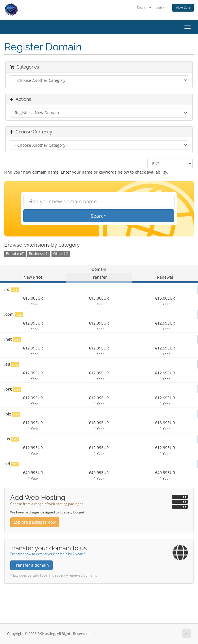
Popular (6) (15, 254)
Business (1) (39, 254)
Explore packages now (35, 522)
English (144, 7)
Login (160, 7)
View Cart (183, 8)
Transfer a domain (31, 565)
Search (99, 216)
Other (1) (61, 254)
